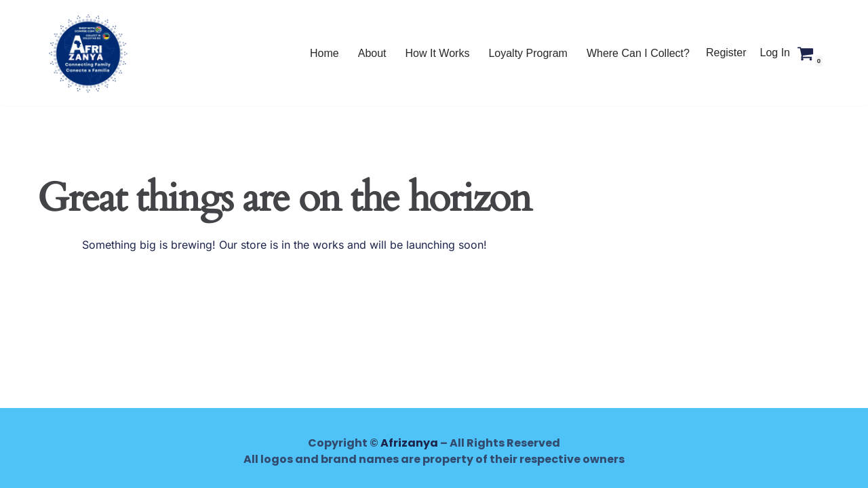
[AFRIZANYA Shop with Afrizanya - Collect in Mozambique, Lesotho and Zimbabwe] (88, 53)
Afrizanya (409, 443)
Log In (775, 53)
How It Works (438, 53)
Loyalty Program (528, 53)
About (372, 53)
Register (726, 53)
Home (324, 53)
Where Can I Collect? (638, 53)
